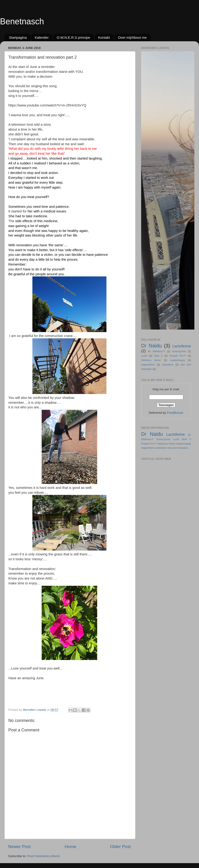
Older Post (120, 847)
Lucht (144, 356)
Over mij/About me (132, 37)
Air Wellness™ (157, 351)
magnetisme (148, 365)
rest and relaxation (178, 448)
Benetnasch (22, 21)
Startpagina (18, 37)
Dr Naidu (151, 346)
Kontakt (104, 37)
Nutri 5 (158, 356)
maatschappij (177, 360)
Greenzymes (179, 351)
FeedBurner (175, 413)
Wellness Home (151, 360)
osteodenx (168, 365)
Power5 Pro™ (178, 356)
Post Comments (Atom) (44, 856)
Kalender (42, 37)
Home (70, 847)
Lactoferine (182, 346)
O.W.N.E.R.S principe (73, 37)
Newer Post (19, 847)
